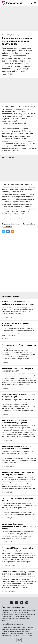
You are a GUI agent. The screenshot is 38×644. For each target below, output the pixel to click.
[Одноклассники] (13, 232)
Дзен (33, 224)
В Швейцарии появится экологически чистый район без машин (18, 474)
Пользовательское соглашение (21, 634)
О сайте (4, 624)
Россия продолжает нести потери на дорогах (17, 499)
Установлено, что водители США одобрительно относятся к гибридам (18, 303)
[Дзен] (11, 603)
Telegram (27, 224)
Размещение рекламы (16, 624)
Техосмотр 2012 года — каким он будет (18, 548)
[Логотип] (12, 3)
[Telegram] (3, 232)
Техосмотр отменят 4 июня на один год (19, 345)
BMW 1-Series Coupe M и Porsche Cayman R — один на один (19, 396)
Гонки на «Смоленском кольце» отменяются (15, 325)
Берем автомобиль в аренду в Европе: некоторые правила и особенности (18, 573)
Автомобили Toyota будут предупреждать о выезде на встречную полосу (19, 526)
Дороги (19, 35)
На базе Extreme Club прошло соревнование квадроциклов (14, 422)
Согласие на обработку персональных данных (17, 636)
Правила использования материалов (14, 628)
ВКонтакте (7, 226)
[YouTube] (27, 603)
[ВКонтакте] (8, 232)
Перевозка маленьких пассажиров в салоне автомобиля (17, 370)
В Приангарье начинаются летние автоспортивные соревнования (16, 448)
